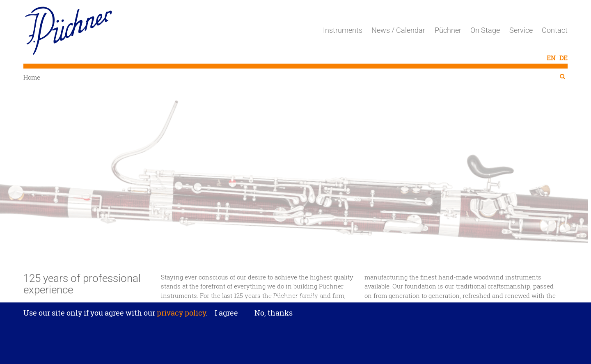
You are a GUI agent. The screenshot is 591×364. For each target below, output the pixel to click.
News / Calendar (398, 30)
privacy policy (181, 318)
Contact (555, 30)
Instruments (343, 30)
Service (521, 30)
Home (32, 77)
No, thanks (274, 318)
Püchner (448, 30)
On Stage (485, 30)
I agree (226, 318)
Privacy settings (296, 302)
